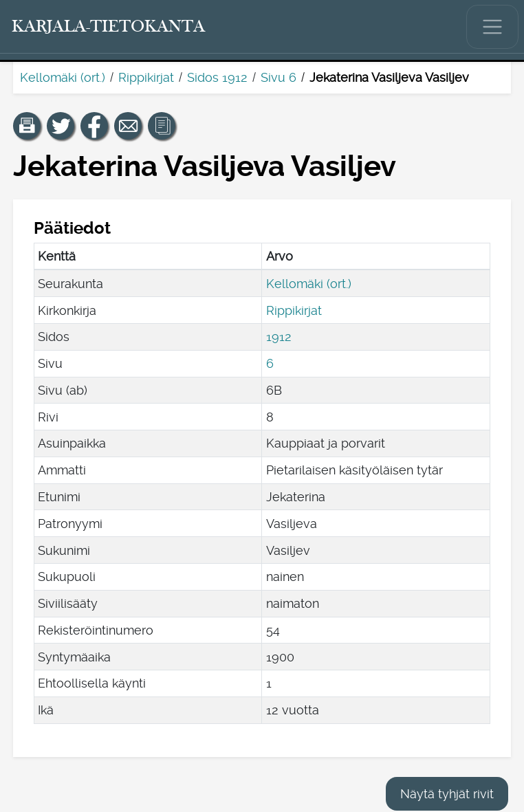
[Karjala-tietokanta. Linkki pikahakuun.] (109, 27)
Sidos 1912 (217, 77)
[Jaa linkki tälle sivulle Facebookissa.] (94, 126)
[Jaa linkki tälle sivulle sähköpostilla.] (128, 126)
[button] (27, 126)
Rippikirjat (146, 77)
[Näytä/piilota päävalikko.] (492, 27)
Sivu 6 (279, 77)
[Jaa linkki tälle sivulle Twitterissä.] (61, 126)
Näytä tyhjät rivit (447, 794)
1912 (279, 337)
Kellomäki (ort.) (63, 77)
